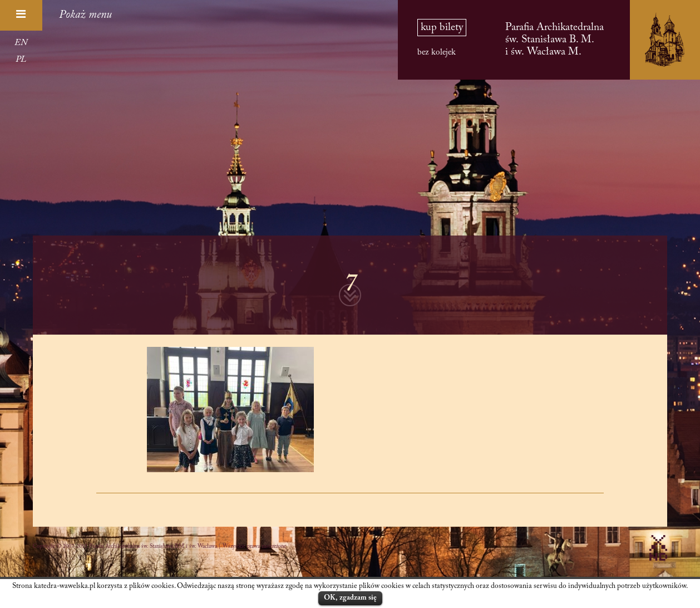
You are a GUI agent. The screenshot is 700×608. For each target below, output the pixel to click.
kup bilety (442, 28)
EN (21, 43)
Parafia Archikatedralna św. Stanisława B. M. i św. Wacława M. (554, 40)
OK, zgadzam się (350, 598)
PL (21, 60)
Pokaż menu (85, 15)
